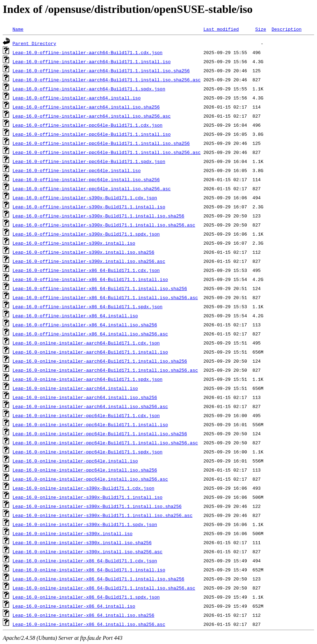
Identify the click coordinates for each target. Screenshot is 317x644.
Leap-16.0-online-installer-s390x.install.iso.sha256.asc (88, 552)
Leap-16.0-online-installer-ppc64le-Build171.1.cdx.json (86, 415)
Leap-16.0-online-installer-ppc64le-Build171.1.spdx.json (88, 452)
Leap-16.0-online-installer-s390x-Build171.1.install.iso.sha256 (97, 506)
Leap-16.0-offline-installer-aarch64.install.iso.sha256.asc (92, 116)
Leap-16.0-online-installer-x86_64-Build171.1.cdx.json (85, 561)
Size (261, 29)
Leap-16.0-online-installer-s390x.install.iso (73, 533)
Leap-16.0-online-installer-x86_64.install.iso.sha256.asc (89, 624)
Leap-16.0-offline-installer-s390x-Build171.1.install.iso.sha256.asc (104, 225)
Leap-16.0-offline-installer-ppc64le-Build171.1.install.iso (92, 134)
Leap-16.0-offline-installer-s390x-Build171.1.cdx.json (85, 198)
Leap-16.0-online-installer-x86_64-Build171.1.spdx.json (86, 597)
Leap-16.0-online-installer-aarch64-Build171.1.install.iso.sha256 (100, 361)
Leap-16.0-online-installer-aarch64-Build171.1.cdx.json (86, 343)
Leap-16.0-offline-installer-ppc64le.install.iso (77, 170)
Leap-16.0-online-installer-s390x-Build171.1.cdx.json (84, 488)
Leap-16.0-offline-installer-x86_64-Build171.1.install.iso (90, 279)
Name (18, 29)
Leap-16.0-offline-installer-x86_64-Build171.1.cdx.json (86, 270)
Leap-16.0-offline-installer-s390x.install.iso (74, 243)
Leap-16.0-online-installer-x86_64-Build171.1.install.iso (89, 570)
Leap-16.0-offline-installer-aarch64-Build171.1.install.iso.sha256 (101, 71)
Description (287, 29)
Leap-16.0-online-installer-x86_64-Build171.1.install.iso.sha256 (98, 579)
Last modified (221, 29)
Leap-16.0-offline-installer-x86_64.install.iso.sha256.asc (90, 334)
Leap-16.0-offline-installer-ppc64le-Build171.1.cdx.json (88, 125)
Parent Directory (34, 43)
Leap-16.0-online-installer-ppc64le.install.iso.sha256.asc (90, 479)
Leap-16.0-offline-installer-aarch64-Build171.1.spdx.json (89, 89)
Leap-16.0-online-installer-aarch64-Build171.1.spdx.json (88, 379)
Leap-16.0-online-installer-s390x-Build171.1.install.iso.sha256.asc (103, 515)
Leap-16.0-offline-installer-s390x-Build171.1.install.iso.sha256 (98, 216)
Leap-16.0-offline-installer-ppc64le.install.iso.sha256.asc (92, 188)
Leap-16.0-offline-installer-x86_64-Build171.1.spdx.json (88, 306)
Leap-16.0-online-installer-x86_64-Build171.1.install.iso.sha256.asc (104, 588)
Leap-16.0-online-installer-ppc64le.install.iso (75, 461)
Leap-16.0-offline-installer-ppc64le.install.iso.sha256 (86, 179)
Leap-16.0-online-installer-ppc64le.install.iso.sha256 (85, 470)
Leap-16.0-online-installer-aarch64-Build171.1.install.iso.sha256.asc (105, 370)
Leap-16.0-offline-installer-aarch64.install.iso (77, 98)
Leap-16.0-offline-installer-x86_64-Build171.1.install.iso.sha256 (100, 288)
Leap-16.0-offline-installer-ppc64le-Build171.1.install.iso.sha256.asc (107, 152)
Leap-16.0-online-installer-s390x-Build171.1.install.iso (88, 497)
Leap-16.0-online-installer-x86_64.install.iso (74, 606)
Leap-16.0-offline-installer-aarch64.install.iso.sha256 (86, 107)
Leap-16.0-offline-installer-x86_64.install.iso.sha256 (85, 325)
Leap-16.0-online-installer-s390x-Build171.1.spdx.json (85, 524)
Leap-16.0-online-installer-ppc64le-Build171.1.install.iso (90, 424)
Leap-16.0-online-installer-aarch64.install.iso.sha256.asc (90, 406)
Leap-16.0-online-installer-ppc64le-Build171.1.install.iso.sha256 (100, 434)
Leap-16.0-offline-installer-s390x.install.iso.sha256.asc (89, 261)
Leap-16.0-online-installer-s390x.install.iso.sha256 (82, 542)
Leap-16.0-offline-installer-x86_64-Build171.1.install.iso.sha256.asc (105, 297)
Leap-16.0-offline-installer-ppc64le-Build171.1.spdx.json (89, 161)
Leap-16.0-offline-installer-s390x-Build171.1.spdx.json (86, 234)
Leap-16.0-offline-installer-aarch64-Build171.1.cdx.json (88, 52)
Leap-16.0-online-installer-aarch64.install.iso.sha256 (85, 397)
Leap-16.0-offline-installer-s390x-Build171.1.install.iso (89, 207)
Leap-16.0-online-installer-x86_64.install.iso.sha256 (84, 615)
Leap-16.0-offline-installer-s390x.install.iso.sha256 (84, 252)
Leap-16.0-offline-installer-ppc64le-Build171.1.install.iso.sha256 (101, 143)
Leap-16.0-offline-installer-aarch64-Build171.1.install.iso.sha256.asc (107, 80)
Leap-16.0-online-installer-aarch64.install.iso (75, 388)
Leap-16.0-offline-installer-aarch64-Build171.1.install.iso (92, 61)
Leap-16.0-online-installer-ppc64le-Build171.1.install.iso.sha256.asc (105, 443)
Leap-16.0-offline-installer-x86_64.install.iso (75, 316)
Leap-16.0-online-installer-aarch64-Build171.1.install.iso (90, 352)
